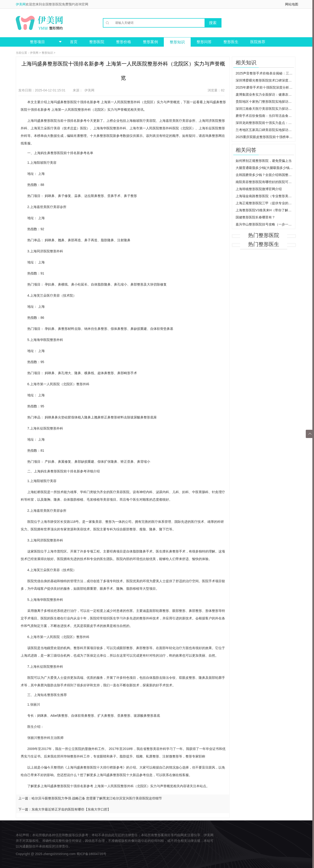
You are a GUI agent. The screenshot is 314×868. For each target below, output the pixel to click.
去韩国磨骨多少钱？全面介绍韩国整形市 (265, 175)
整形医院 (97, 42)
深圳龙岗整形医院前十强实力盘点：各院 (265, 123)
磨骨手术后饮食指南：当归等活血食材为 (265, 116)
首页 (74, 42)
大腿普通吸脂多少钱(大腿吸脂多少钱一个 (265, 168)
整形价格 (124, 42)
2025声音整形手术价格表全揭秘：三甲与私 (265, 73)
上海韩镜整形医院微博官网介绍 (259, 189)
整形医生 (231, 42)
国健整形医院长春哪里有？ (255, 217)
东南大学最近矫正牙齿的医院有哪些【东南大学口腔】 (71, 809)
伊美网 (21, 4)
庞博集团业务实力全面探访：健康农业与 (265, 94)
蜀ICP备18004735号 (92, 854)
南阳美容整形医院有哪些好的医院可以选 (265, 182)
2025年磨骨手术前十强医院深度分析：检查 (265, 87)
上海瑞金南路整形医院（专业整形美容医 (265, 196)
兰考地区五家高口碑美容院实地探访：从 (265, 130)
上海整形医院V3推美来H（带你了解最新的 (265, 210)
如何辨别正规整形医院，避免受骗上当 (264, 161)
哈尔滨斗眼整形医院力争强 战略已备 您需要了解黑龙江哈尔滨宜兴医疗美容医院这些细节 (97, 798)
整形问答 (204, 42)
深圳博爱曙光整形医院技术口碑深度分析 (265, 80)
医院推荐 (258, 42)
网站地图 (292, 4)
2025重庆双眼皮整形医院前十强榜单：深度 (265, 137)
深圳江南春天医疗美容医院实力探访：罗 (265, 109)
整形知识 (177, 42)
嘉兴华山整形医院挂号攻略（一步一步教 (265, 224)
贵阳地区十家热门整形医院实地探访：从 (265, 102)
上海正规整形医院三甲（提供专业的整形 (265, 203)
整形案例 (150, 42)
